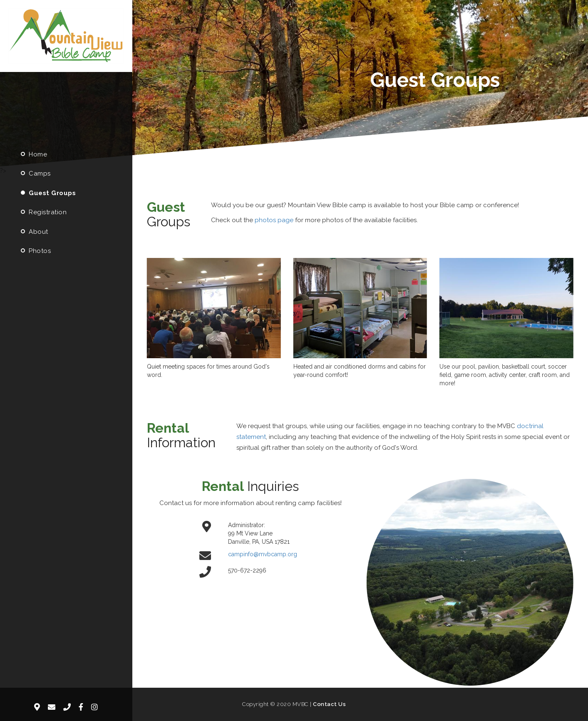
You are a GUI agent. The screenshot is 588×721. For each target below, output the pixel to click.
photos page (274, 220)
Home (33, 154)
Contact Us (329, 704)
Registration (43, 212)
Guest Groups (47, 193)
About (33, 232)
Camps (35, 173)
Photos (35, 251)
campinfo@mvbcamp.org (263, 554)
